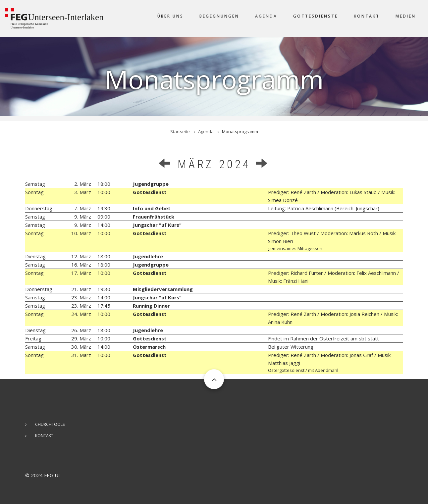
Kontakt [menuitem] (367, 16)
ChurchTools (50, 424)
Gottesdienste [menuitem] (316, 16)
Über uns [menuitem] (170, 16)
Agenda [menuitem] (266, 16)
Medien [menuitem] (406, 16)
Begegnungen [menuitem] (219, 16)
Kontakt (44, 436)
